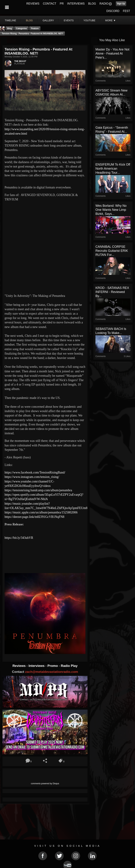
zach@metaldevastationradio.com (52, 672)
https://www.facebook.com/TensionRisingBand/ (35, 472)
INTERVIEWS (76, 4)
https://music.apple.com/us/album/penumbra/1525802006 (41, 512)
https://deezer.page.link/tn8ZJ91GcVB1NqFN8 (34, 517)
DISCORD (113, 11)
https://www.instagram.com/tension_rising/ (32, 477)
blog (29, 20)
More (111, 20)
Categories (21, 29)
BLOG (92, 4)
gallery (48, 20)
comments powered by (45, 784)
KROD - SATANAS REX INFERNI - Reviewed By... (112, 292)
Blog (10, 29)
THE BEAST (20, 61)
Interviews (37, 666)
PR (62, 4)
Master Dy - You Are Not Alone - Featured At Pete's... (112, 53)
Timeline (10, 20)
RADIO (104, 4)
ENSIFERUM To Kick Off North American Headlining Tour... (113, 169)
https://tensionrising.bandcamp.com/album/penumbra (38, 490)
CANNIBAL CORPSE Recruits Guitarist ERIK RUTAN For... (112, 251)
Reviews (20, 666)
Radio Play (69, 666)
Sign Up (121, 4)
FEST (126, 11)
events (69, 20)
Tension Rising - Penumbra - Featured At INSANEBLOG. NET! (32, 34)
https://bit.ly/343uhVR (19, 538)
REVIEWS (33, 4)
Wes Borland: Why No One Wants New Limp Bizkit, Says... (111, 210)
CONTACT (50, 4)
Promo (53, 666)
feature (35, 29)
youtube (89, 20)
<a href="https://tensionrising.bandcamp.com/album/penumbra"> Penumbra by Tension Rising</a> (45, 558)
